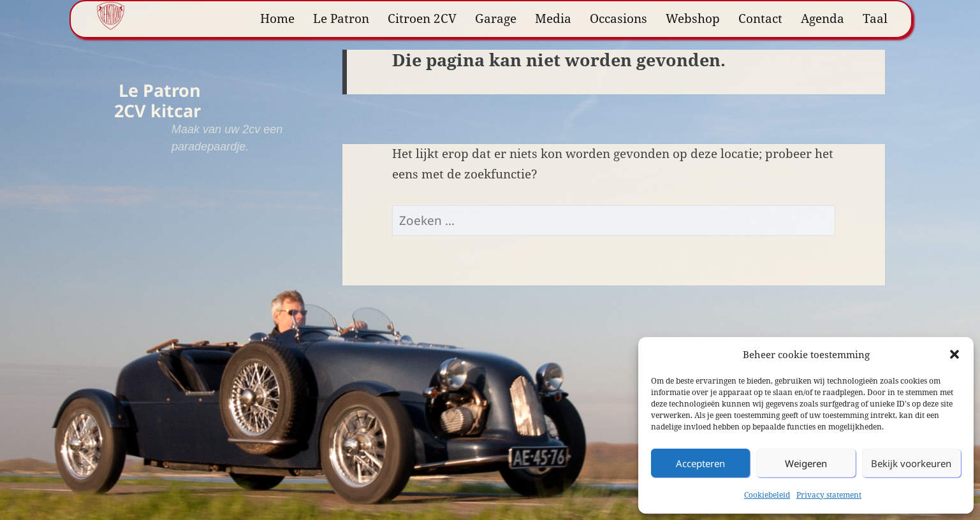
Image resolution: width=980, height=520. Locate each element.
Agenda (823, 18)
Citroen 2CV (422, 18)
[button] (954, 354)
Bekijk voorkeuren (911, 463)
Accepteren (700, 463)
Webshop (693, 18)
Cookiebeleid (767, 495)
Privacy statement (829, 495)
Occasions (618, 18)
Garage (496, 18)
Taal (875, 18)
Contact (760, 18)
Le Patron (341, 18)
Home (277, 18)
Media (553, 18)
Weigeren (806, 463)
